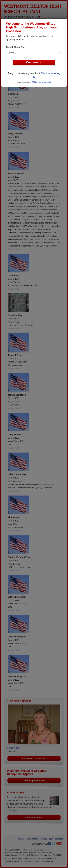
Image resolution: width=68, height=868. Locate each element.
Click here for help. (42, 82)
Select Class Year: (16, 47)
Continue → (34, 62)
